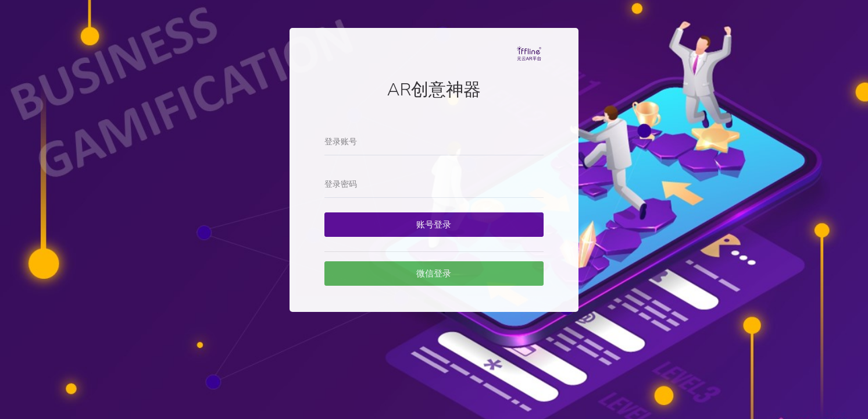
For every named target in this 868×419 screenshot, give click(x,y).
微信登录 (434, 274)
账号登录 (434, 225)
